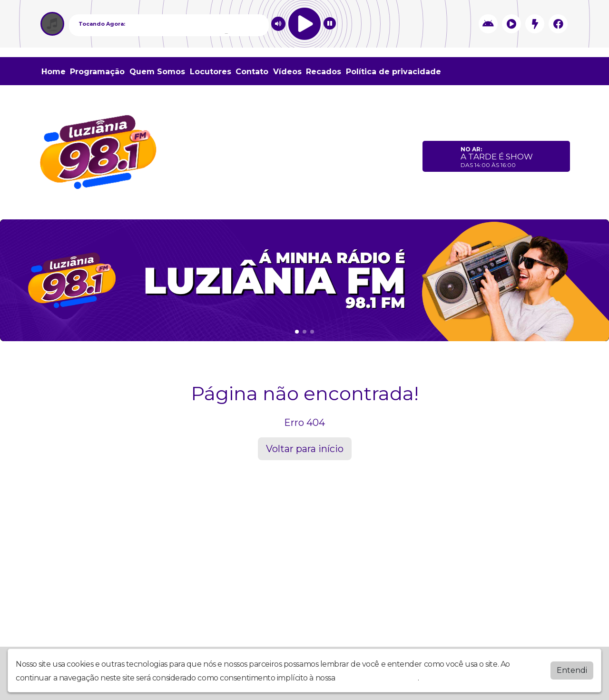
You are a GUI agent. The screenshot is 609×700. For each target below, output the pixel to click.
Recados (324, 72)
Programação (97, 72)
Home (54, 72)
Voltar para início (305, 449)
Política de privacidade (393, 72)
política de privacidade (377, 676)
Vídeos (287, 72)
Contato (252, 72)
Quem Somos (157, 72)
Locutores (211, 72)
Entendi (572, 668)
